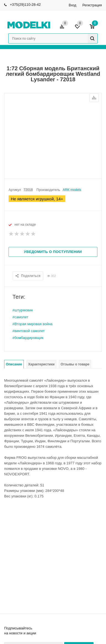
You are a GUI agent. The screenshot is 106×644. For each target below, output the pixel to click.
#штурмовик (23, 310)
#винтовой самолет (29, 331)
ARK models (72, 190)
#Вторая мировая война (33, 324)
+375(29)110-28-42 (25, 5)
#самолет (20, 317)
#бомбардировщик (28, 338)
